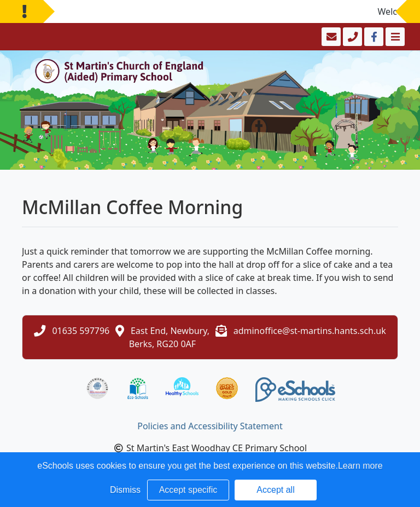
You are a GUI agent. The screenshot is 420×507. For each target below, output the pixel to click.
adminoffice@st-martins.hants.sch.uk (310, 331)
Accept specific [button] (188, 490)
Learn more (360, 466)
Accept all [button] (275, 490)
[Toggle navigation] (394, 37)
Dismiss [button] (125, 490)
